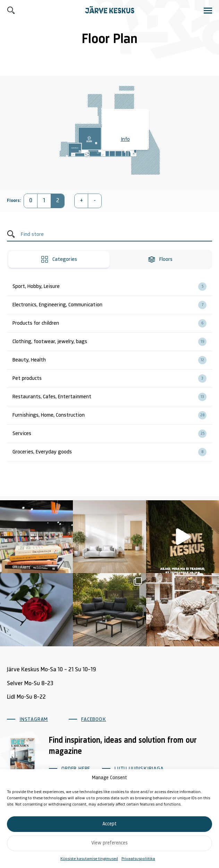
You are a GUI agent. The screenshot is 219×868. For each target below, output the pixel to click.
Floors (160, 259)
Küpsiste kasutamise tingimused (89, 859)
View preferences (109, 843)
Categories (59, 259)
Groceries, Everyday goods (112, 452)
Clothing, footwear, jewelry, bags (112, 342)
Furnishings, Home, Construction (112, 415)
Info (125, 139)
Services (112, 434)
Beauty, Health (112, 360)
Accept (109, 824)
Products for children (112, 323)
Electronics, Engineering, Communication (112, 305)
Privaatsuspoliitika (138, 859)
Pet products (112, 378)
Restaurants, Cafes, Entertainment (112, 397)
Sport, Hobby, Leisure (112, 287)
